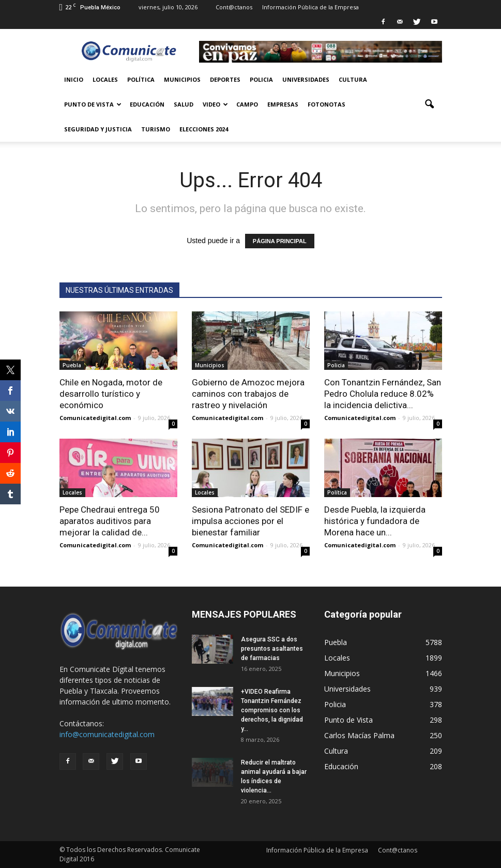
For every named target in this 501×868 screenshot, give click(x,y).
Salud (184, 104)
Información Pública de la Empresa (310, 7)
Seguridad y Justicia (98, 129)
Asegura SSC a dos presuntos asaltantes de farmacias (272, 649)
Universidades (306, 79)
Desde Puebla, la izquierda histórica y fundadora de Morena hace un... (375, 521)
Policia (261, 79)
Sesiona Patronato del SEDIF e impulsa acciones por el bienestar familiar (250, 521)
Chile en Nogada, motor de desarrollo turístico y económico (111, 394)
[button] (430, 104)
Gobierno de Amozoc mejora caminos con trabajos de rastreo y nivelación (248, 394)
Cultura (353, 79)
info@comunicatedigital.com (107, 734)
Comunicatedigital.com (95, 418)
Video (215, 104)
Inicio (74, 79)
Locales (105, 79)
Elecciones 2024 (204, 129)
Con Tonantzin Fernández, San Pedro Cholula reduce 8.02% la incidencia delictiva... (383, 394)
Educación (147, 104)
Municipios (182, 79)
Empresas (283, 104)
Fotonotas (327, 104)
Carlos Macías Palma (359, 735)
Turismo (156, 129)
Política (141, 79)
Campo (247, 104)
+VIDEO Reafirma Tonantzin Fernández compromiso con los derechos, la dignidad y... (272, 710)
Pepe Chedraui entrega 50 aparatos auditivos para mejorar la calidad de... (110, 521)
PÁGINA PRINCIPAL (280, 241)
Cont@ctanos (234, 7)
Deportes (225, 79)
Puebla (72, 365)
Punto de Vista (93, 104)
